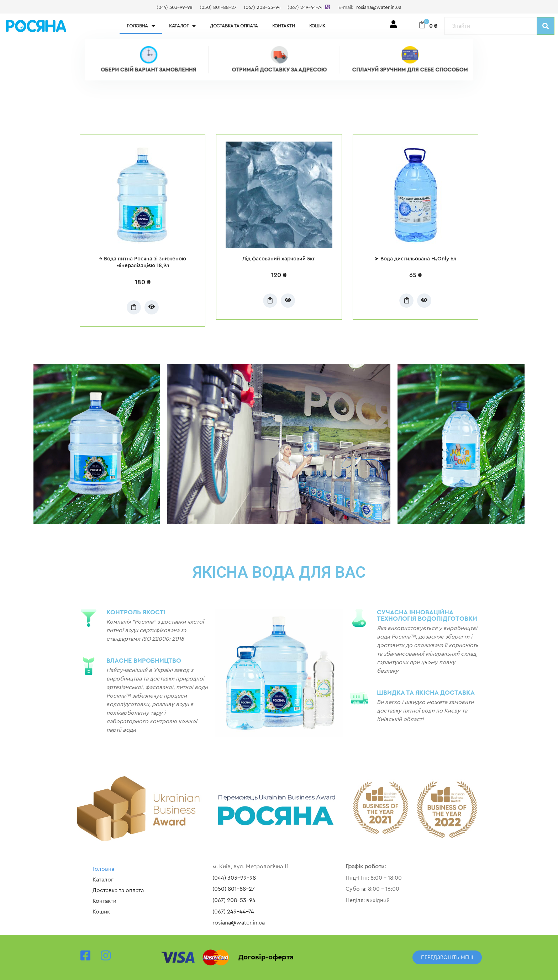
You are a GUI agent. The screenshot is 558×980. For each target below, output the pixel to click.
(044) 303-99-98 (175, 7)
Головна (141, 26)
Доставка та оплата (234, 26)
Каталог (182, 26)
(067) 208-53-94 (262, 7)
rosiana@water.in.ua (379, 7)
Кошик (317, 26)
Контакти (284, 26)
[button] (447, 957)
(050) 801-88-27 (218, 7)
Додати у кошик (134, 307)
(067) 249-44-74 (305, 7)
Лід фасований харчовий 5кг (279, 259)
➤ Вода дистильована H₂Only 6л (415, 259)
